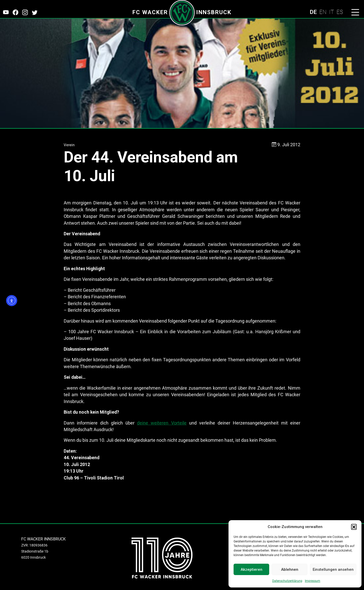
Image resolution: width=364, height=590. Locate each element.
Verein (69, 145)
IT (332, 12)
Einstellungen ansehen (333, 570)
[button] (354, 527)
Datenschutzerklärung (287, 581)
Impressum (313, 581)
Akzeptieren (252, 570)
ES (340, 12)
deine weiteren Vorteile (162, 423)
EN (323, 12)
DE (313, 12)
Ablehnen (290, 570)
